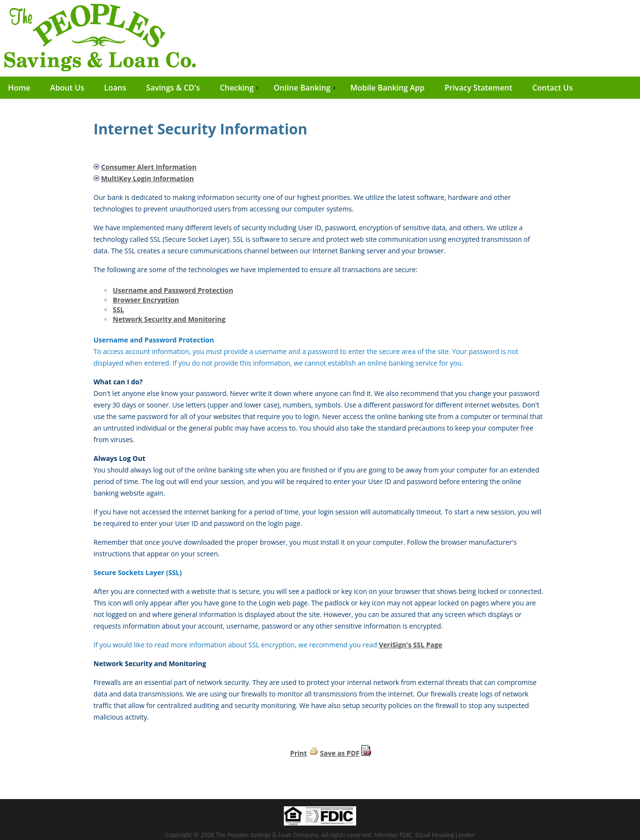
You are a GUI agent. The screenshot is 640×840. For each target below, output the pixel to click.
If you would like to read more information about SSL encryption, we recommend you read (236, 645)
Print (299, 753)
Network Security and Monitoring (169, 319)
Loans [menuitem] (115, 88)
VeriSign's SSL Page (411, 645)
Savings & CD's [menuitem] (173, 88)
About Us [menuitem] (67, 88)
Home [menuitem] (19, 88)
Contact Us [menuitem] (552, 88)
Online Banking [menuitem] (306, 88)
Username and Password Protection (173, 290)
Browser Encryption (146, 300)
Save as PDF (340, 753)
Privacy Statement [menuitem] (478, 88)
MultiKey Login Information (148, 178)
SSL (118, 309)
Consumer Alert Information (149, 167)
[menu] (320, 88)
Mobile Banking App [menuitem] (387, 88)
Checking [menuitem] (240, 88)
